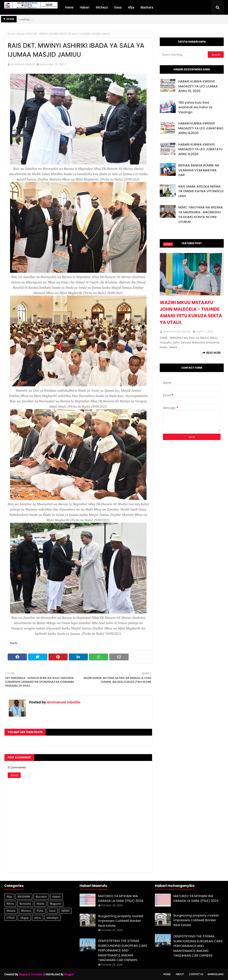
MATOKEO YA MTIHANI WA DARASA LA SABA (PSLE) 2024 (121, 898)
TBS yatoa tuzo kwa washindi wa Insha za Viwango (195, 107)
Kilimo (10, 904)
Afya (9, 897)
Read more (213, 353)
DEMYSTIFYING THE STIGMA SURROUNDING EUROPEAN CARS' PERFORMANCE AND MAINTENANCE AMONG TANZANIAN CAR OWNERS (123, 950)
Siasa (52, 911)
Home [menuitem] (69, 7)
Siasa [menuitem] (118, 7)
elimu (38, 918)
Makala (11, 911)
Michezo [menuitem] (102, 7)
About (180, 974)
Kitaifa (21, 34)
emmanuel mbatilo (23, 64)
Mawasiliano (216, 974)
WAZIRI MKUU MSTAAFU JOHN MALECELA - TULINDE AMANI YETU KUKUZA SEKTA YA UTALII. (191, 312)
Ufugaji (24, 918)
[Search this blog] (184, 55)
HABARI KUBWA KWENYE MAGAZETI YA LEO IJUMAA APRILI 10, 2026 (198, 86)
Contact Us (196, 974)
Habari (57, 897)
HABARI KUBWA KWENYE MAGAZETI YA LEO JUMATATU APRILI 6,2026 (200, 149)
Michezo (26, 911)
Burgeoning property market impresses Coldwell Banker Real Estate (121, 921)
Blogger (69, 974)
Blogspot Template (31, 974)
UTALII (10, 918)
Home (11, 34)
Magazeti (55, 904)
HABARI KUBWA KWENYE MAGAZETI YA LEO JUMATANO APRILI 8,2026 (201, 128)
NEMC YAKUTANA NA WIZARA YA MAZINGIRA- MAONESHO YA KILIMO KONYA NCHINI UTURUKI (200, 214)
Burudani (41, 897)
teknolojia (52, 918)
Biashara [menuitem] (147, 7)
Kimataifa (25, 904)
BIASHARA (24, 897)
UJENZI (65, 911)
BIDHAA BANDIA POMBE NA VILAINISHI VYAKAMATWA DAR (199, 170)
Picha (40, 911)
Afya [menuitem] (131, 7)
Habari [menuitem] (85, 7)
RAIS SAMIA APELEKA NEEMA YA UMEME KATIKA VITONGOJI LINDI (201, 191)
